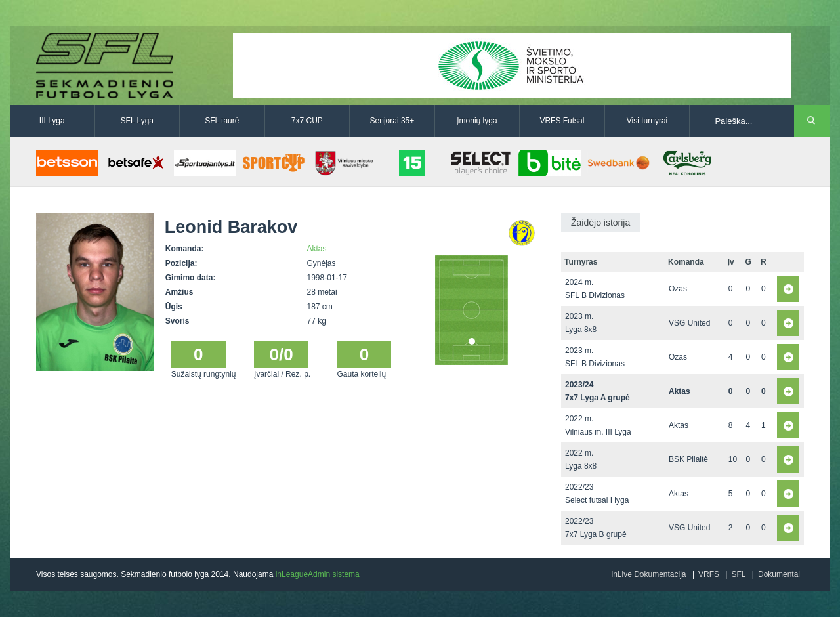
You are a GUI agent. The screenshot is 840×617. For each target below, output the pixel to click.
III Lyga (52, 121)
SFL (738, 574)
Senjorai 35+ (392, 121)
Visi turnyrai (647, 121)
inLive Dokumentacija (648, 574)
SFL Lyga (137, 121)
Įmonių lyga (477, 121)
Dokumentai (779, 574)
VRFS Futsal (562, 121)
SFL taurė (222, 121)
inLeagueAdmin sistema (318, 574)
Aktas (317, 249)
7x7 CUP (307, 121)
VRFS (709, 574)
